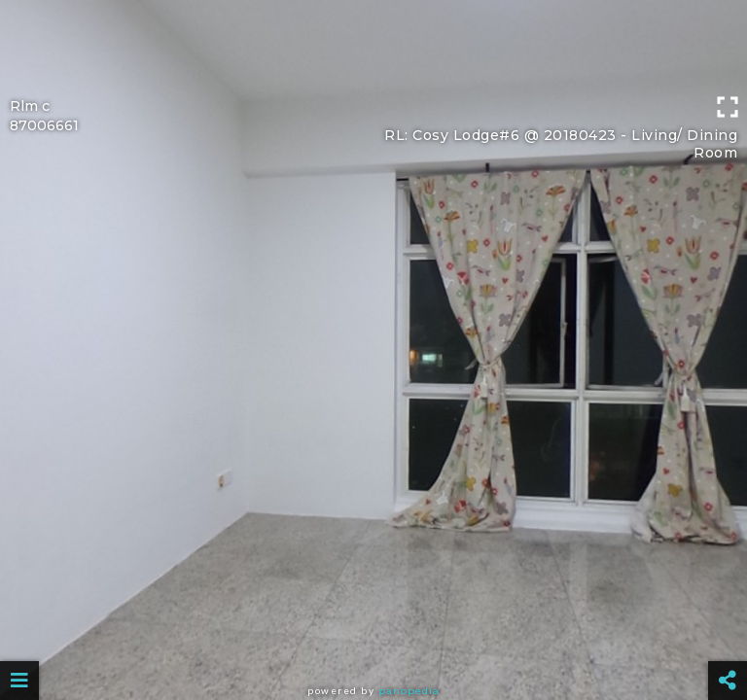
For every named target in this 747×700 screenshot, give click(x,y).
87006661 (44, 125)
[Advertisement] (373, 44)
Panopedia (409, 691)
